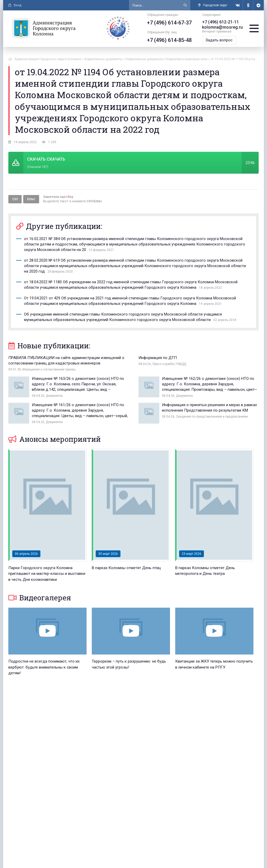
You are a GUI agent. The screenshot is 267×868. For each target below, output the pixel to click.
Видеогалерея (40, 598)
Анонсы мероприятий (54, 439)
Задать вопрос (219, 40)
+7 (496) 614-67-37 (169, 23)
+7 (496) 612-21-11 (220, 22)
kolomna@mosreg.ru (222, 27)
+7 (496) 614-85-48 (169, 40)
